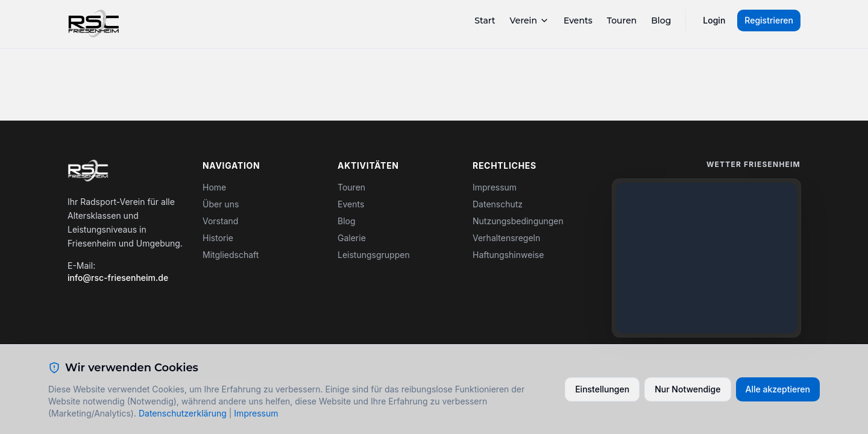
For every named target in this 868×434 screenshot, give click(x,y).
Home (214, 187)
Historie (218, 238)
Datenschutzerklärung (183, 413)
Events (578, 20)
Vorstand (220, 221)
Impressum (495, 187)
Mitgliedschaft (231, 255)
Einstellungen (602, 389)
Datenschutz (498, 204)
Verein (530, 20)
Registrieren (769, 20)
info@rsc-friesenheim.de (118, 278)
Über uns (221, 204)
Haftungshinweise (508, 255)
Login (714, 20)
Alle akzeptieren (778, 389)
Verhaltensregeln (506, 238)
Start (485, 20)
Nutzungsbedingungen (518, 221)
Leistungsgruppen (374, 255)
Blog (661, 20)
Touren (622, 20)
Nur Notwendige (687, 389)
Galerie (352, 238)
